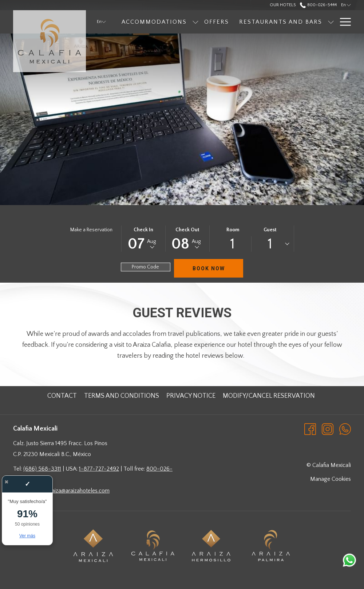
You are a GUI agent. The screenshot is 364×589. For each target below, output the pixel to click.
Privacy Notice (191, 396)
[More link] (343, 22)
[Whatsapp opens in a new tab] (345, 429)
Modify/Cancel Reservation (269, 396)
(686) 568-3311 (42, 469)
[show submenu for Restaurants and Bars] (331, 22)
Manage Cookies (331, 479)
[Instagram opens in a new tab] (328, 429)
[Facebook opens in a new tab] (310, 429)
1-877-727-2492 (99, 469)
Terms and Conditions (122, 396)
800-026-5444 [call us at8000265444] (318, 5)
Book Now (209, 268)
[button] (143, 239)
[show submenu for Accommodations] (195, 22)
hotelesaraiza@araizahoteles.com (69, 491)
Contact (62, 396)
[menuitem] (154, 22)
